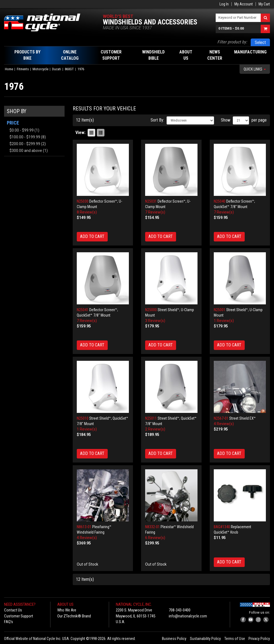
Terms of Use (235, 639)
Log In (224, 4)
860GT (69, 69)
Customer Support (19, 616)
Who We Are (67, 610)
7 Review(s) (155, 212)
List (101, 133)
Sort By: (157, 120)
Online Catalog (70, 55)
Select (260, 42)
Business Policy (174, 639)
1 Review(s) (224, 321)
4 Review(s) (224, 424)
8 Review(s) (87, 212)
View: (80, 133)
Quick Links (255, 69)
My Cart (264, 4)
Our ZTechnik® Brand (74, 616)
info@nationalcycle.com (188, 616)
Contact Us (13, 610)
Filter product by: (232, 42)
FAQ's (9, 622)
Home (9, 69)
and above (26, 151)
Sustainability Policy (205, 639)
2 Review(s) (155, 429)
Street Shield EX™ (243, 418)
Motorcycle (40, 69)
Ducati (57, 69)
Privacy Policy (259, 639)
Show (226, 120)
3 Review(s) (155, 321)
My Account (244, 4)
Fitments (23, 69)
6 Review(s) (155, 538)
